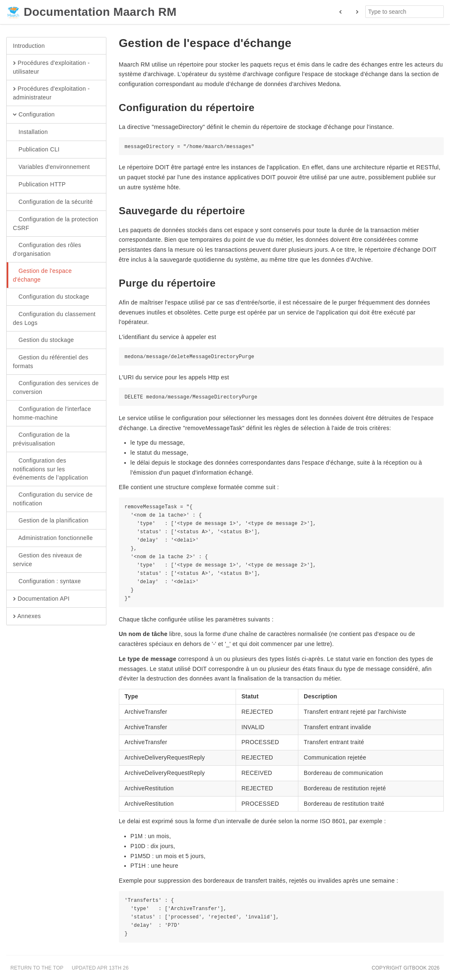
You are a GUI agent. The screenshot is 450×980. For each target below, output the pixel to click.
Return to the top (37, 968)
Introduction (29, 46)
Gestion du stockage (43, 340)
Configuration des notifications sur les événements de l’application (50, 469)
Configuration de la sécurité (53, 202)
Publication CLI (36, 150)
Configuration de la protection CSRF (55, 223)
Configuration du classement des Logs (54, 318)
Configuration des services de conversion (56, 387)
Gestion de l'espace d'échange (42, 275)
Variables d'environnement (51, 167)
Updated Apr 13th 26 (100, 968)
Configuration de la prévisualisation (41, 439)
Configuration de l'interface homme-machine (52, 413)
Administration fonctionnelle (53, 538)
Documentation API (41, 599)
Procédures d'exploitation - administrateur (51, 93)
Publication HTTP (39, 185)
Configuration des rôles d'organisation (47, 249)
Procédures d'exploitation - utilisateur (51, 67)
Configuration (34, 115)
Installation (30, 132)
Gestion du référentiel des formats (51, 361)
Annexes (27, 616)
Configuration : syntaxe (47, 582)
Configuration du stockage (51, 297)
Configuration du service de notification (53, 499)
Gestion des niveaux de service (47, 559)
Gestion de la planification (51, 521)
